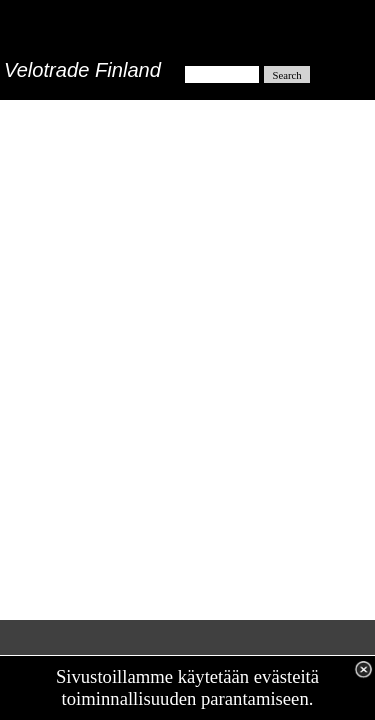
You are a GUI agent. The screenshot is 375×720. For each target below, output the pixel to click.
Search (287, 75)
